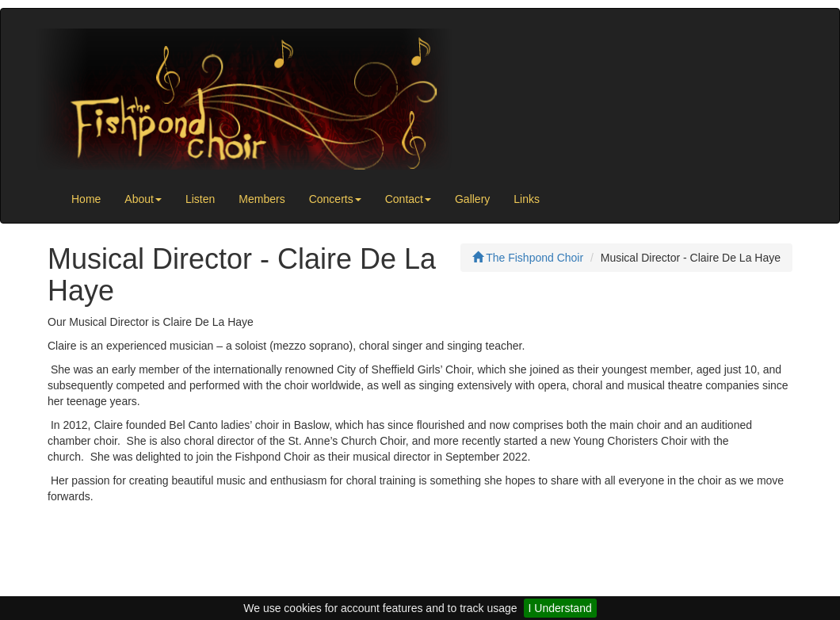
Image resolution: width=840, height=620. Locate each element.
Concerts (335, 199)
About (143, 199)
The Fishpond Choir (528, 258)
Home (86, 199)
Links (527, 199)
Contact (408, 199)
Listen (200, 199)
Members (262, 199)
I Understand (560, 608)
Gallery (472, 199)
